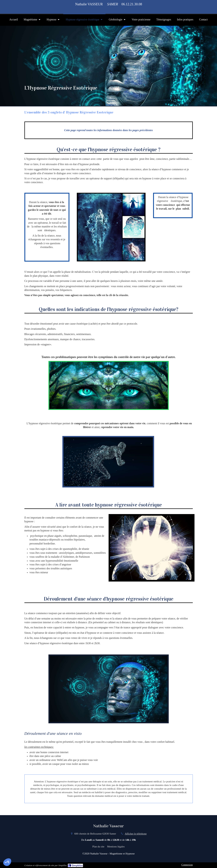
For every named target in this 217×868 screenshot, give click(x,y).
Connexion (187, 865)
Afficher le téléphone (136, 834)
